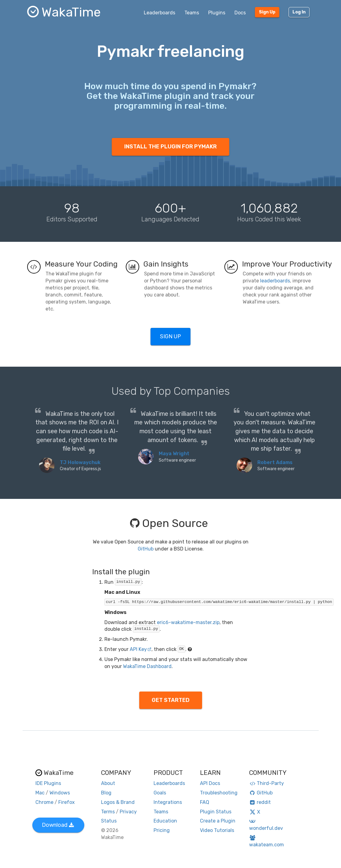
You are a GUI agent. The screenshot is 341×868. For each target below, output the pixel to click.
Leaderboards (160, 13)
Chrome (44, 802)
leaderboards (275, 281)
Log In (299, 12)
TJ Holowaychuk (80, 462)
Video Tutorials (217, 830)
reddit (260, 802)
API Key (141, 649)
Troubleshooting (219, 793)
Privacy (128, 812)
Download (58, 825)
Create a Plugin (218, 821)
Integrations (168, 802)
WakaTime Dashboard (147, 666)
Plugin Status (216, 812)
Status (109, 821)
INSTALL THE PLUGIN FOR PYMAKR (170, 147)
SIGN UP (170, 336)
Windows (60, 793)
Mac (40, 793)
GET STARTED (171, 700)
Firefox (67, 802)
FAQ (205, 802)
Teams (192, 13)
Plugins (217, 13)
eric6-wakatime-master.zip (188, 622)
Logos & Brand (118, 802)
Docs (240, 13)
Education (165, 821)
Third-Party (267, 783)
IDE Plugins (48, 783)
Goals (160, 793)
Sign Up (267, 12)
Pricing (162, 830)
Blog (106, 793)
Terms (108, 812)
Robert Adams (275, 462)
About (108, 783)
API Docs (210, 783)
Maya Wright (174, 454)
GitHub (146, 549)
